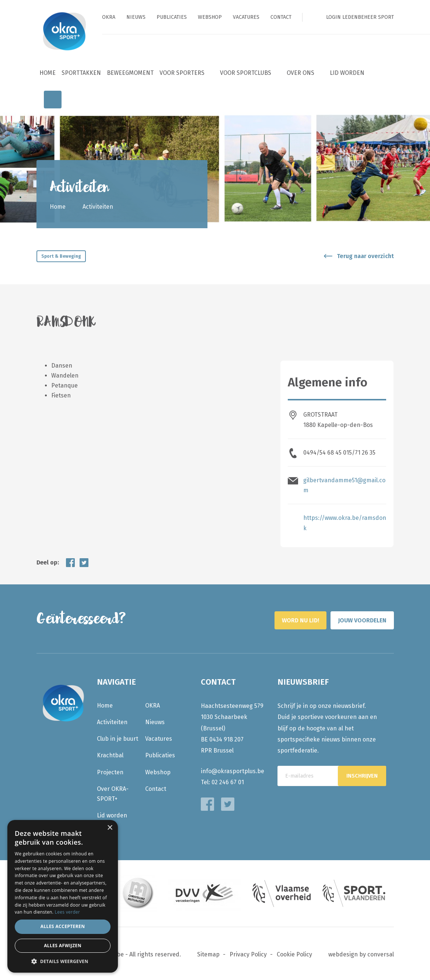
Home (48, 73)
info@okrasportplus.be (233, 769)
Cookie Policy (294, 953)
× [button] (110, 828)
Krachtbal (110, 754)
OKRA (109, 17)
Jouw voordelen (353, 617)
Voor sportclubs (246, 73)
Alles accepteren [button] (63, 926)
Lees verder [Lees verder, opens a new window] (68, 912)
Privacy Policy (248, 953)
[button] (63, 961)
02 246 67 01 (228, 780)
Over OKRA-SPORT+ (113, 792)
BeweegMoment (130, 73)
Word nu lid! (264, 617)
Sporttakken (81, 73)
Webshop (210, 17)
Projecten (110, 770)
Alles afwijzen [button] (63, 946)
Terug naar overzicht (365, 256)
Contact (281, 17)
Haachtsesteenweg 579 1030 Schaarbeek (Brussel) (232, 715)
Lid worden (347, 73)
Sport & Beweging (61, 256)
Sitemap (208, 953)
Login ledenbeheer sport (360, 17)
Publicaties (172, 17)
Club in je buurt (118, 737)
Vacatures (246, 17)
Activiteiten (112, 720)
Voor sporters (182, 73)
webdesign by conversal (361, 953)
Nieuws (136, 17)
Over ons (300, 73)
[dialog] (63, 896)
